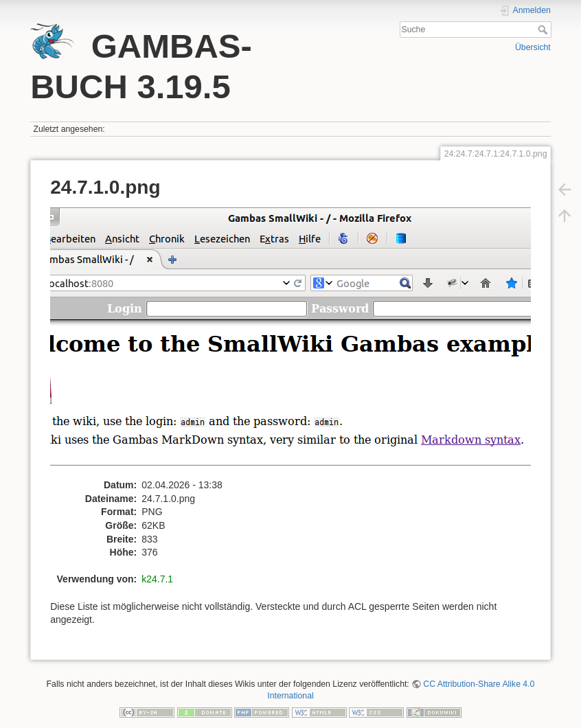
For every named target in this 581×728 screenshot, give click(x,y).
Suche (544, 30)
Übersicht (533, 47)
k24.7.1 (157, 579)
